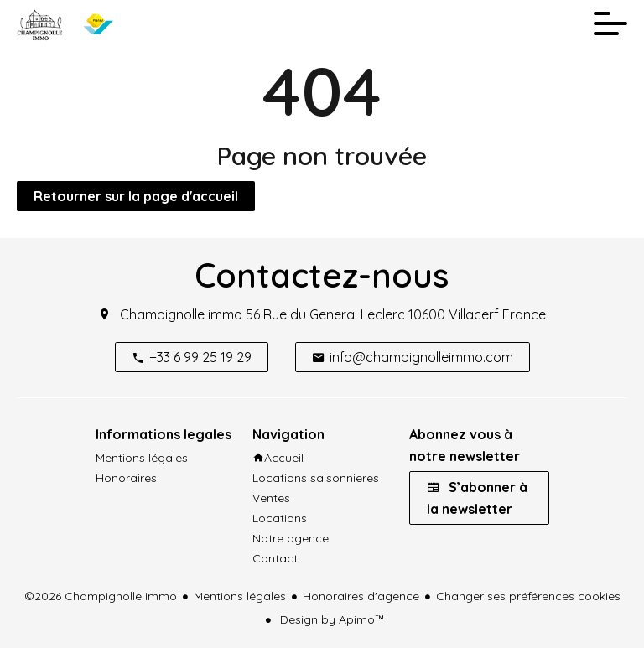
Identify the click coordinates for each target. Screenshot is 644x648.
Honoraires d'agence (361, 596)
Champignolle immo (181, 314)
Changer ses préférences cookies (528, 596)
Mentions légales (240, 596)
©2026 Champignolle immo (101, 596)
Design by (331, 619)
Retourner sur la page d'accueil (136, 196)
